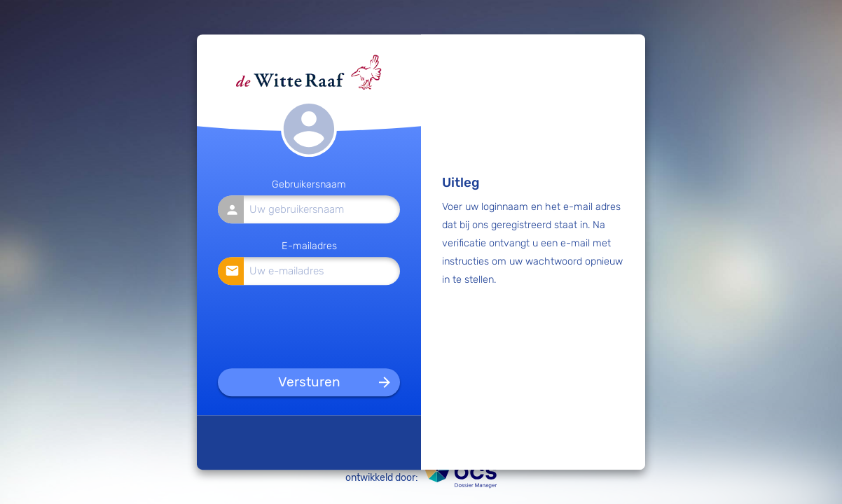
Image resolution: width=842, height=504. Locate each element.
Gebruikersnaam (309, 185)
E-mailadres (309, 246)
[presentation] (310, 324)
